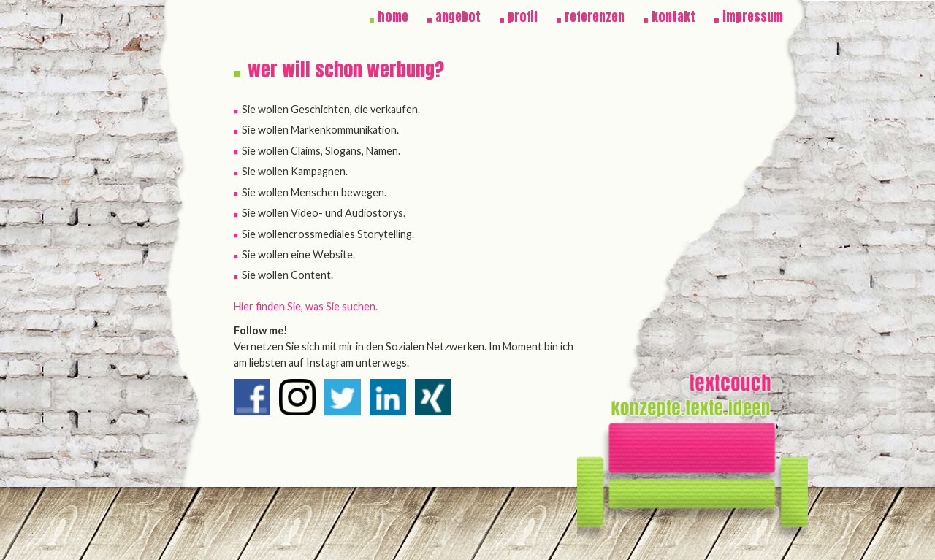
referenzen (595, 17)
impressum (753, 17)
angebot (458, 17)
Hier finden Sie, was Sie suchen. (306, 306)
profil (523, 17)
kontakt (673, 17)
